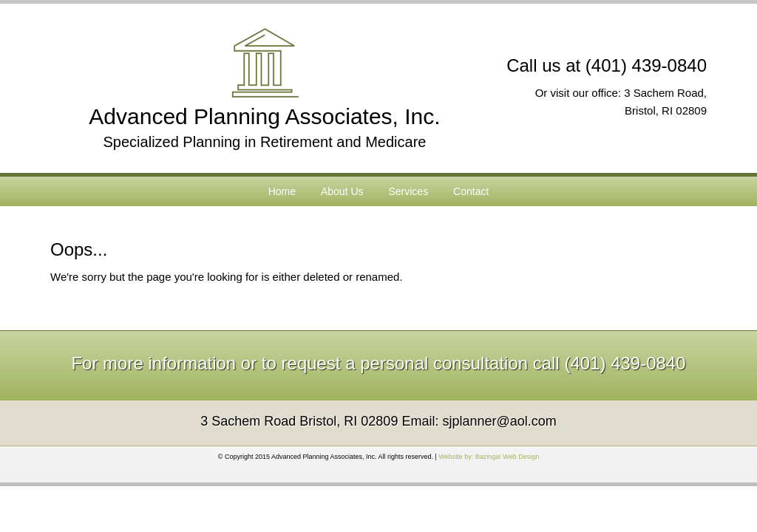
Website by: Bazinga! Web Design (489, 457)
